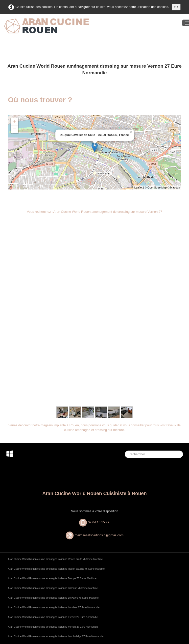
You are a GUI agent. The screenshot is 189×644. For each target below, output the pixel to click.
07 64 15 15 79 (99, 354)
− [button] (15, 130)
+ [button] (15, 122)
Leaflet (138, 188)
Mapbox (175, 188)
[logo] (47, 30)
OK (176, 7)
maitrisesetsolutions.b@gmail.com (99, 367)
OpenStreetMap (157, 188)
